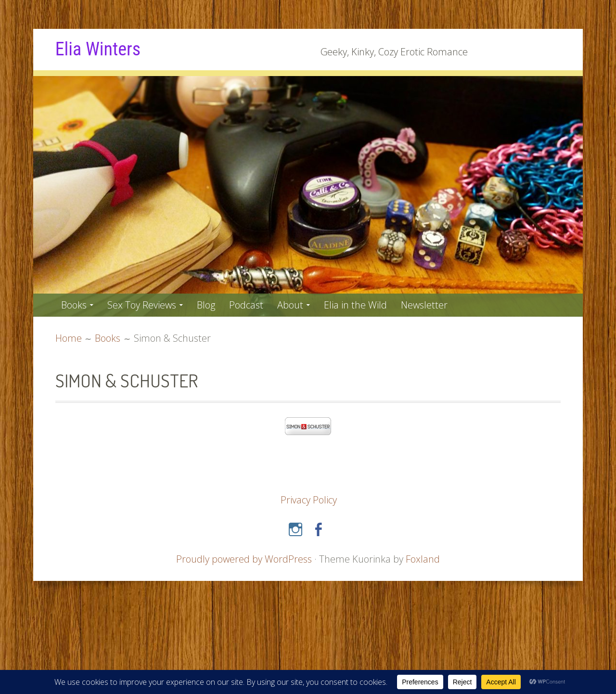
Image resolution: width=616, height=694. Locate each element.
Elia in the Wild (355, 305)
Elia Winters (98, 49)
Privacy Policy (309, 500)
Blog (206, 305)
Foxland (423, 559)
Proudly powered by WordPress (244, 559)
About (290, 305)
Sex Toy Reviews (142, 305)
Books (74, 305)
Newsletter (424, 305)
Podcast (246, 305)
